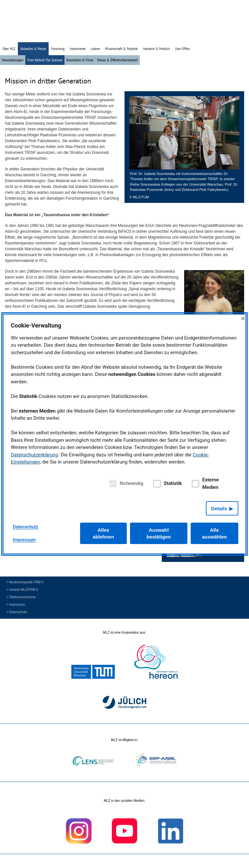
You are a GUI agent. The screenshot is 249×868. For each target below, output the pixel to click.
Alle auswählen (214, 533)
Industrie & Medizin (156, 49)
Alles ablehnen (103, 533)
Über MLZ (9, 49)
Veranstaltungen (13, 60)
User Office (182, 49)
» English (232, 37)
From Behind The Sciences (45, 60)
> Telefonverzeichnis (21, 597)
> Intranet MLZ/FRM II (22, 590)
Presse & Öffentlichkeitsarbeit (118, 60)
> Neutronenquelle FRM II (25, 582)
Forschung (58, 49)
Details (219, 508)
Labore (95, 49)
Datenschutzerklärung (35, 455)
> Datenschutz (17, 612)
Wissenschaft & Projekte (121, 49)
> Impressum (16, 605)
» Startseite (199, 37)
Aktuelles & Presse (33, 49)
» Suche (216, 37)
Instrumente (78, 49)
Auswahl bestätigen (159, 533)
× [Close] (243, 318)
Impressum (24, 540)
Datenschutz (26, 527)
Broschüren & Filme (80, 60)
